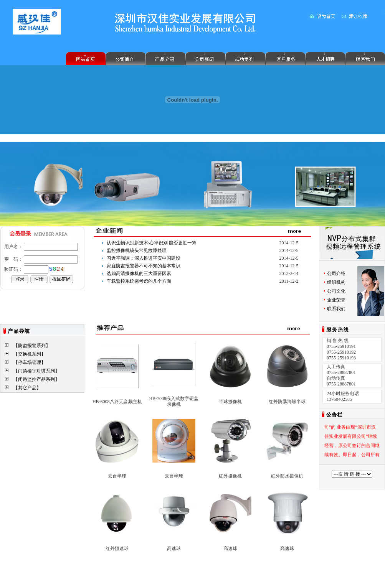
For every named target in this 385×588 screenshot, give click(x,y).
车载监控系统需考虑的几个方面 (139, 281)
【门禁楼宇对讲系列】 (36, 371)
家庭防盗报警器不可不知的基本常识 (144, 266)
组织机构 (336, 282)
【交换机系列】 (30, 354)
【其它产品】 (27, 388)
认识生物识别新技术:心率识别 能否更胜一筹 (152, 243)
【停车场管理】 (30, 362)
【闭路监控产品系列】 (36, 379)
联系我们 (336, 309)
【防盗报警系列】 (32, 346)
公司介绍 (336, 273)
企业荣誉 (336, 300)
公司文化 (336, 291)
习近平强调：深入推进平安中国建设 (144, 258)
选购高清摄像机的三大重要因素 (139, 273)
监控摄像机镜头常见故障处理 (137, 250)
